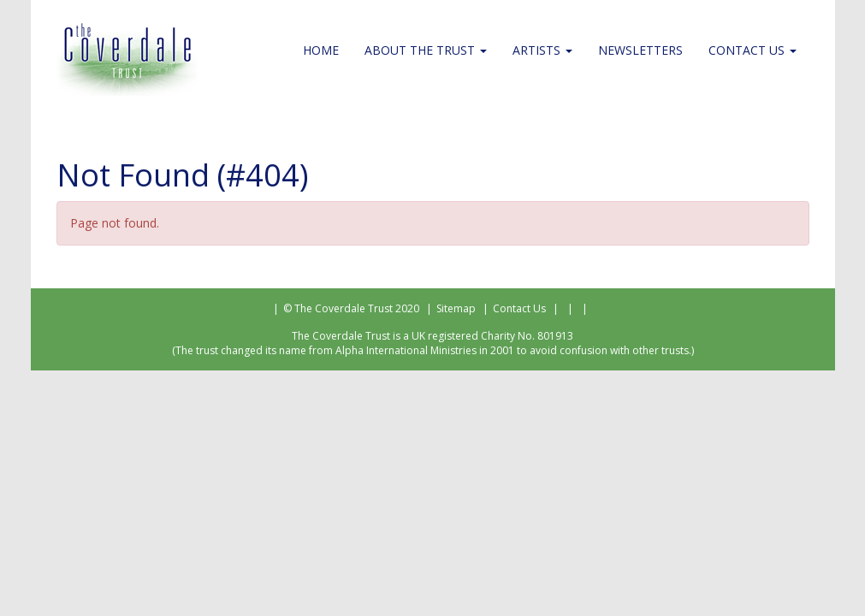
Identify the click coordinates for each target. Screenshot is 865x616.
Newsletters (640, 50)
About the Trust (426, 50)
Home (321, 50)
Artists (542, 50)
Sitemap (456, 308)
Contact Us (752, 50)
